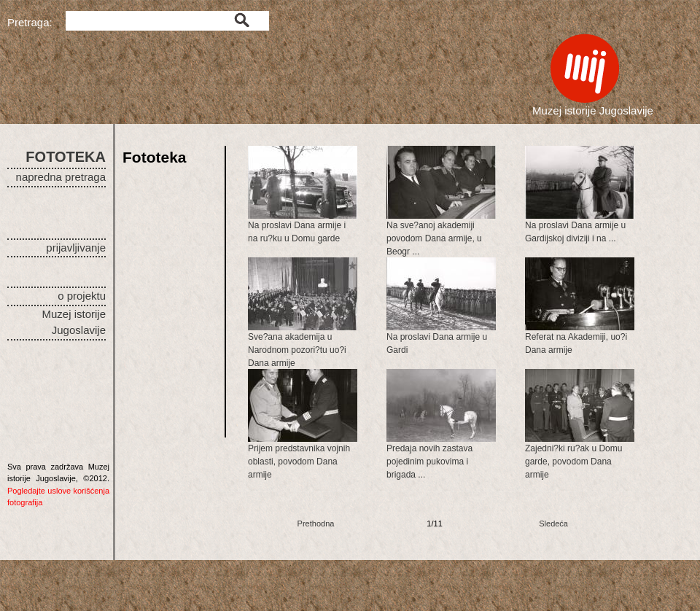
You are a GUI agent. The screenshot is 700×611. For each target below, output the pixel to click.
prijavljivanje (76, 248)
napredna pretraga (61, 177)
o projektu (82, 296)
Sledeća (553, 524)
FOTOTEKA (66, 157)
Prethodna (316, 524)
